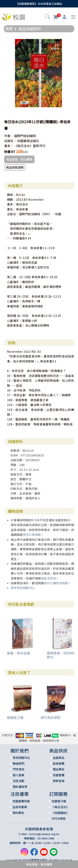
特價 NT (10, 152)
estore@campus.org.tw (44, 834)
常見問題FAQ (21, 758)
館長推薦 (59, 763)
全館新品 (59, 758)
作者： (9, 136)
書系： (9, 146)
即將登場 (59, 781)
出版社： (10, 141)
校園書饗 (59, 775)
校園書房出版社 (28, 141)
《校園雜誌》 (60, 813)
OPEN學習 (59, 819)
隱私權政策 (20, 787)
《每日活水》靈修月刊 (30, 146)
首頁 (9, 29)
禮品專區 (59, 769)
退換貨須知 (49, 578)
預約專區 (18, 813)
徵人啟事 (19, 775)
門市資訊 (19, 769)
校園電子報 (59, 801)
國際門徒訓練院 (25, 136)
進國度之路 (15, 717)
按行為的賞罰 (51, 717)
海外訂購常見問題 (56, 583)
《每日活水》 (60, 807)
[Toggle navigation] (73, 17)
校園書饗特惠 (21, 801)
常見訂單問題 (32, 535)
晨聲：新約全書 (19, 653)
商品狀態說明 (15, 167)
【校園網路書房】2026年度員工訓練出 (39, 4)
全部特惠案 (20, 807)
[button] (48, 17)
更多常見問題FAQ (23, 588)
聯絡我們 (19, 763)
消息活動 (19, 781)
